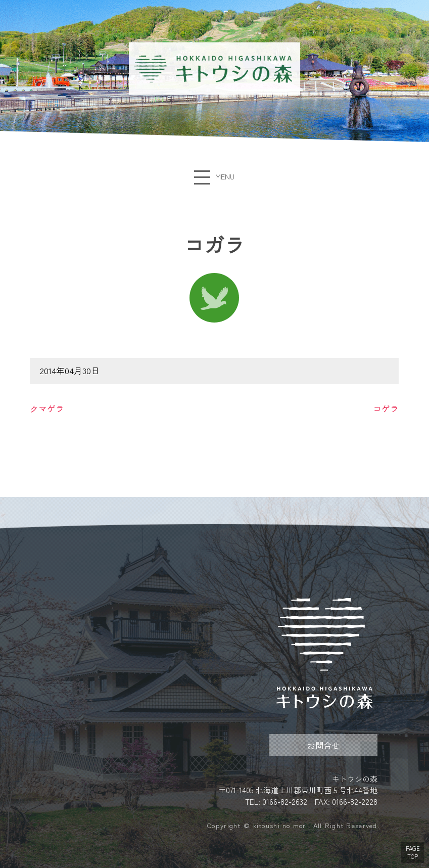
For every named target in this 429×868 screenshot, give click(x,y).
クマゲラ (47, 408)
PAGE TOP (413, 852)
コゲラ (386, 408)
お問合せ (323, 745)
